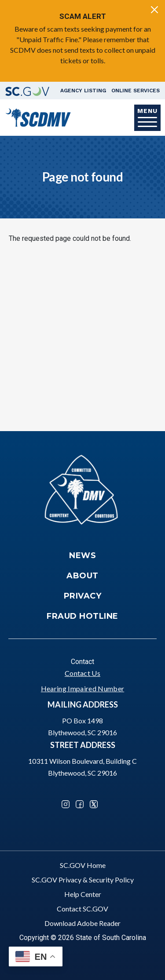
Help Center (83, 894)
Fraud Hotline (82, 616)
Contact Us (82, 673)
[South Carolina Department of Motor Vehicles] (38, 117)
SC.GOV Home (83, 865)
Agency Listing (83, 91)
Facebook (80, 804)
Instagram (66, 804)
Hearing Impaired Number (82, 688)
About (82, 576)
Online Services (136, 91)
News (82, 555)
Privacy (83, 596)
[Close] (154, 10)
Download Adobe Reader (82, 923)
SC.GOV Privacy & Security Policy (83, 880)
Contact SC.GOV (82, 909)
